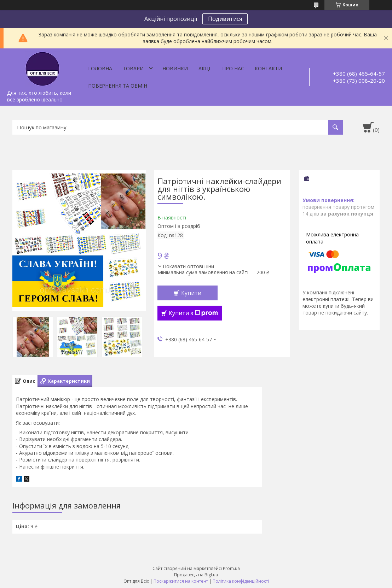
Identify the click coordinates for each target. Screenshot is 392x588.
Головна (100, 68)
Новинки (175, 68)
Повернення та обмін (118, 86)
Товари (133, 68)
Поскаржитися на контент (181, 581)
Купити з (193, 313)
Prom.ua (231, 568)
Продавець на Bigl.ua (196, 575)
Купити (191, 293)
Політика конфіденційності (241, 581)
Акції (205, 68)
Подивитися (225, 19)
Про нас (233, 68)
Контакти (268, 68)
